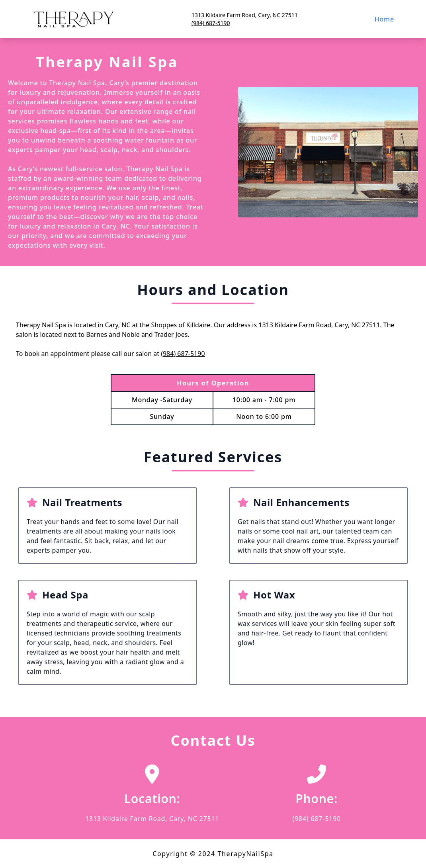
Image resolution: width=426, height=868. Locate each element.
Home (384, 19)
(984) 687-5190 (211, 23)
